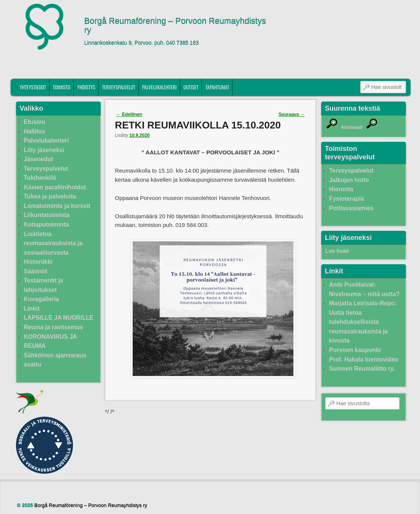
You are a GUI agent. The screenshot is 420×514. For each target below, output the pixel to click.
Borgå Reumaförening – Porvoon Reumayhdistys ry (175, 26)
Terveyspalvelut (118, 87)
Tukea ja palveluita (50, 196)
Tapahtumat (217, 87)
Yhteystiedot (33, 87)
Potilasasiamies (351, 208)
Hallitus (35, 131)
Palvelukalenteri (159, 87)
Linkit (32, 309)
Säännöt (36, 271)
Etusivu (35, 122)
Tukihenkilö (40, 178)
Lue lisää (337, 251)
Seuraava (292, 114)
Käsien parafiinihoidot (55, 187)
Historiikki (38, 262)
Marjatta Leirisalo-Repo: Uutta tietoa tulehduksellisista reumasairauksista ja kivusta (363, 322)
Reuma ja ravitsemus (54, 327)
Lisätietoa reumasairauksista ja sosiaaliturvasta (53, 243)
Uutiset (191, 87)
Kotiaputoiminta (47, 224)
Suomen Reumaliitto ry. (362, 369)
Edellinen (129, 114)
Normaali (352, 127)
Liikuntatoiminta (47, 215)
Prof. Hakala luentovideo (364, 359)
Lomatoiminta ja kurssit (57, 206)
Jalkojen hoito (349, 180)
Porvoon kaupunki (355, 350)
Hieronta (341, 189)
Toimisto (62, 87)
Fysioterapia (347, 199)
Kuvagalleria (42, 299)
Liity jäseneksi (44, 150)
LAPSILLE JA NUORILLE (59, 318)
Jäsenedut (39, 159)
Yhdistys (86, 87)
